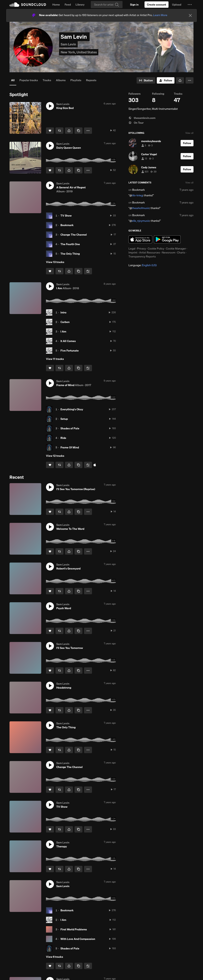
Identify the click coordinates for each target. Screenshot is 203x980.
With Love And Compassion (78, 939)
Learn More (160, 15)
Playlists (76, 80)
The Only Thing (70, 254)
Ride (63, 438)
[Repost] (59, 131)
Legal (132, 249)
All (13, 80)
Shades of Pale (70, 428)
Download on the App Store (140, 239)
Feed (68, 5)
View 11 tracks (55, 359)
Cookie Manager (176, 249)
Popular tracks (29, 80)
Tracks (47, 80)
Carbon (65, 322)
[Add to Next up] (88, 271)
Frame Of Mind (70, 447)
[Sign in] (134, 5)
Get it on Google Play (167, 239)
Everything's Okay (72, 409)
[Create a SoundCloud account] (157, 5)
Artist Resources (150, 252)
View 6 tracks (55, 957)
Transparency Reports (142, 256)
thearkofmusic (141, 208)
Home (56, 5)
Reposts (91, 80)
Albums (61, 80)
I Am (63, 331)
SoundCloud (28, 5)
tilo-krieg (137, 195)
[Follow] (166, 80)
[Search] (107, 5)
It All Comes (68, 341)
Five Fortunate (70, 351)
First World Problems (74, 929)
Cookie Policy (156, 249)
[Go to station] (146, 80)
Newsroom (169, 252)
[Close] (190, 15)
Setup (64, 419)
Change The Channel (74, 235)
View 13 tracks (55, 262)
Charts (181, 252)
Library (80, 5)
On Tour (136, 123)
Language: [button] (143, 265)
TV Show (66, 216)
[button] (190, 5)
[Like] (50, 131)
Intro (63, 312)
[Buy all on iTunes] (95, 465)
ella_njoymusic (141, 221)
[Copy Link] (79, 131)
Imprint (133, 252)
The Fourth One (70, 244)
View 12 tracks (55, 456)
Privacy (141, 249)
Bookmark (67, 225)
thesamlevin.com (142, 118)
